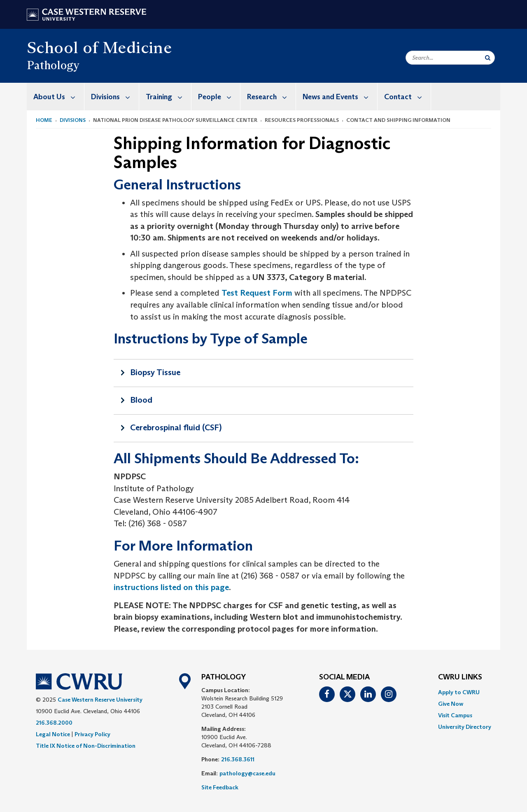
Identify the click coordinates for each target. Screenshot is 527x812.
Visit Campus (455, 715)
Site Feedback (220, 787)
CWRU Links (460, 677)
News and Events (340, 97)
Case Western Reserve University (100, 700)
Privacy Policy (92, 734)
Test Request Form (257, 293)
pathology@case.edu (247, 773)
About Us (59, 97)
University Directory (465, 727)
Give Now (451, 704)
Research (271, 97)
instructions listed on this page (171, 587)
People (219, 97)
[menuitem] (56, 97)
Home (44, 120)
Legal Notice (53, 734)
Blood (141, 400)
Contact (407, 97)
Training (168, 97)
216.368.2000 (54, 723)
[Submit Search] (488, 58)
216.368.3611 (238, 759)
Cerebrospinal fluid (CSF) (176, 427)
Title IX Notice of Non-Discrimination (86, 746)
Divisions (115, 97)
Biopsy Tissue (155, 372)
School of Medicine (99, 47)
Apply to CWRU (459, 692)
